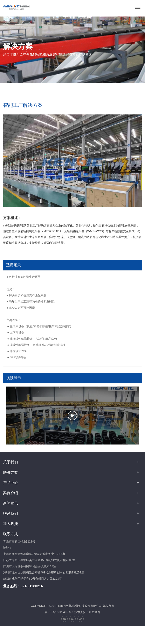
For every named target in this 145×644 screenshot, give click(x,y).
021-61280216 (32, 586)
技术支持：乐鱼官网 (87, 612)
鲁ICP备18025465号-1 (59, 612)
